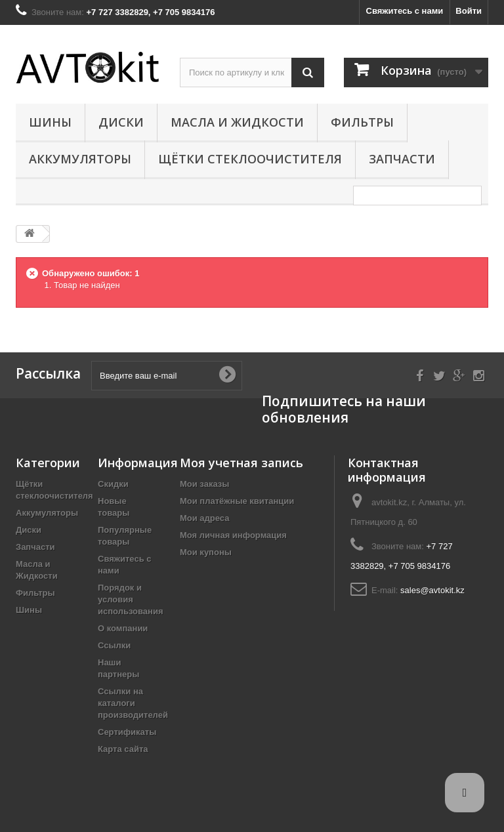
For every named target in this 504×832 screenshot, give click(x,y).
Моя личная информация (233, 535)
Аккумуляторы (80, 159)
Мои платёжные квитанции (237, 501)
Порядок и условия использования (131, 599)
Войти (469, 11)
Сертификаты (127, 732)
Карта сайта (123, 749)
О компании (123, 628)
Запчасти (402, 159)
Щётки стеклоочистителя (250, 159)
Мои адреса (204, 518)
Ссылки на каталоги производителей (133, 703)
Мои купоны (206, 552)
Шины (50, 122)
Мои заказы (204, 484)
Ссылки (114, 645)
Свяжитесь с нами (405, 11)
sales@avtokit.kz (432, 590)
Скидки (113, 484)
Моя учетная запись (241, 463)
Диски (121, 122)
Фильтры (362, 122)
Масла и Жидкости (237, 122)
